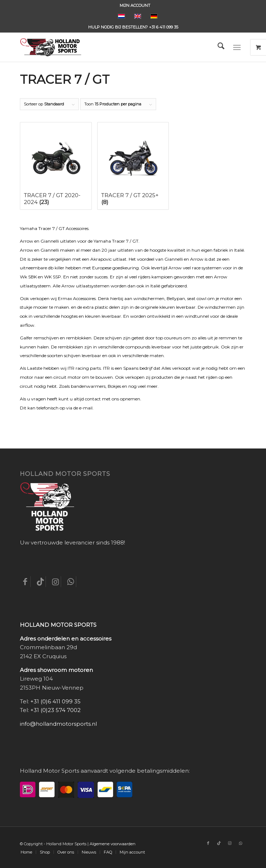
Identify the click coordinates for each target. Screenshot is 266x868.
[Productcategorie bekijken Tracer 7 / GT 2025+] (133, 166)
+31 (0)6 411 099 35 (55, 701)
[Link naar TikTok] (219, 843)
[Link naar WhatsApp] (241, 843)
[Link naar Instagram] (230, 843)
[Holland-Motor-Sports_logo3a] (110, 47)
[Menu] (237, 47)
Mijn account (135, 5)
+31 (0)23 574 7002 (55, 710)
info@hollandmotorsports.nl (58, 724)
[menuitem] (135, 5)
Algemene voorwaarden (113, 844)
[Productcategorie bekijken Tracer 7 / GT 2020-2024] (56, 166)
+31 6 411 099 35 (164, 27)
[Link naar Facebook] (208, 843)
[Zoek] (217, 47)
